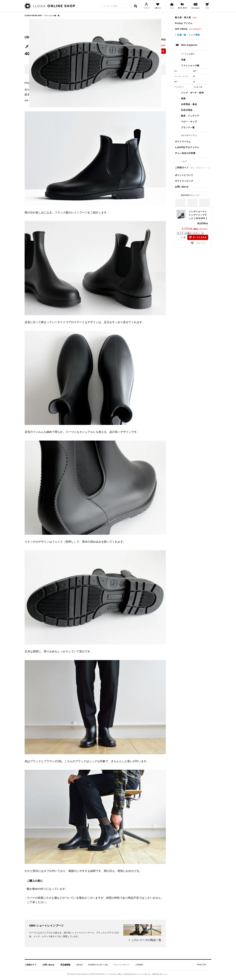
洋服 (183, 60)
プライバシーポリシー (121, 965)
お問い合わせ (182, 187)
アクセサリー (179, 87)
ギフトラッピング (184, 181)
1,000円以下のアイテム (187, 147)
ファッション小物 (190, 65)
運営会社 (80, 965)
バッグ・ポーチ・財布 (192, 93)
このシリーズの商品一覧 (146, 940)
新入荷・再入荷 (186, 17)
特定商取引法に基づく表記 (98, 965)
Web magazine (189, 45)
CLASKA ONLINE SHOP (33, 16)
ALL (176, 71)
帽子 (195, 71)
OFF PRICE (188, 29)
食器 (183, 98)
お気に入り (198, 243)
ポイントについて (184, 175)
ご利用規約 (139, 965)
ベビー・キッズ (189, 122)
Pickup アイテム (184, 23)
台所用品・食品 (189, 104)
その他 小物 (198, 87)
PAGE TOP (202, 965)
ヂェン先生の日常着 (185, 153)
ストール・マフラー (182, 76)
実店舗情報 (65, 965)
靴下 (176, 82)
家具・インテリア (190, 116)
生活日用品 (187, 110)
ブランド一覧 (188, 127)
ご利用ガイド (192, 168)
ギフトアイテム (183, 142)
